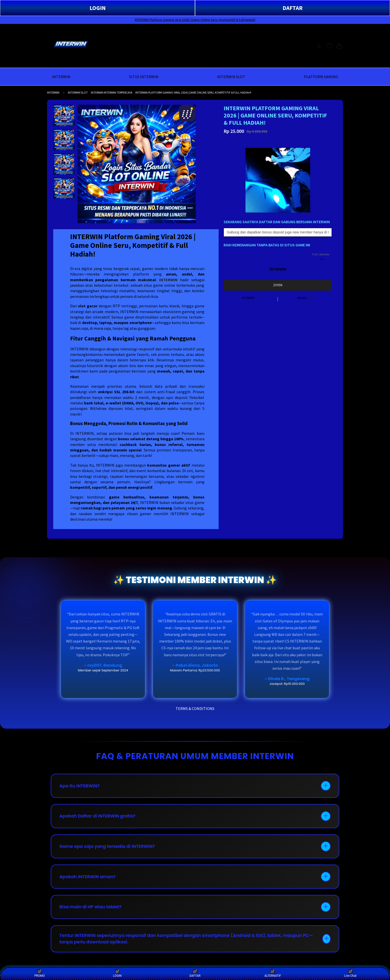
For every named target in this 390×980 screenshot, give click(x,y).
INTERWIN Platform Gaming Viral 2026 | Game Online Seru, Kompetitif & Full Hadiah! (195, 20)
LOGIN (98, 8)
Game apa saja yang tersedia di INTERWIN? (109, 848)
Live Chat (350, 973)
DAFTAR (293, 8)
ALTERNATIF (273, 973)
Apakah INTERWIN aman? (89, 880)
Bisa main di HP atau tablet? (92, 911)
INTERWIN (53, 92)
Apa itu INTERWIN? (81, 786)
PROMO (40, 973)
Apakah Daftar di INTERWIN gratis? (99, 817)
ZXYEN (278, 285)
